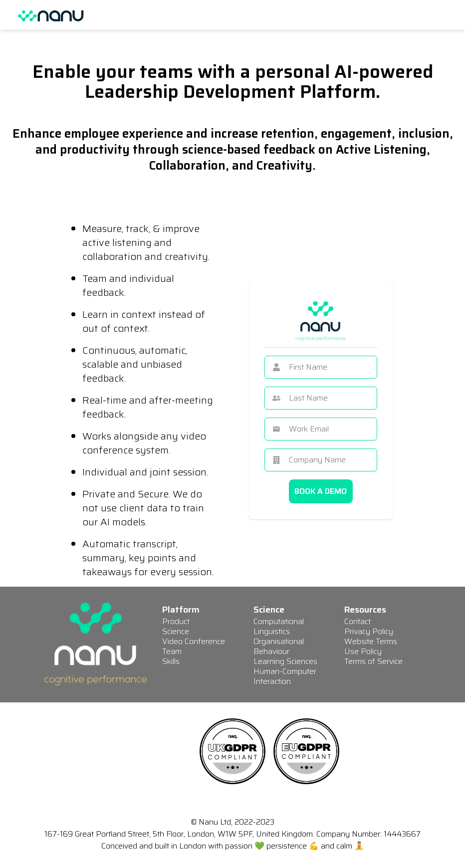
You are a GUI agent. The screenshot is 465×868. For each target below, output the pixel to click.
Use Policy (363, 651)
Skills (171, 661)
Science (176, 631)
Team (172, 651)
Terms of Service (373, 661)
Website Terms (371, 641)
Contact (357, 621)
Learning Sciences (285, 661)
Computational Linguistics (279, 626)
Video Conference (194, 641)
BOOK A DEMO (321, 491)
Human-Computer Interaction (285, 676)
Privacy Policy (369, 631)
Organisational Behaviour (279, 646)
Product (176, 621)
